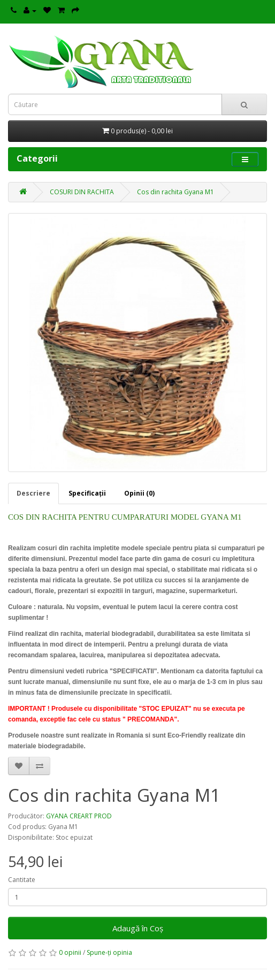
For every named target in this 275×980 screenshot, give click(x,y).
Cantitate (22, 880)
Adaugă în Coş (138, 928)
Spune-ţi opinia (109, 952)
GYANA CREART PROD (79, 816)
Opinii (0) (139, 493)
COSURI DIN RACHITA (82, 192)
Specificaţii (87, 493)
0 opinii (70, 952)
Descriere (33, 493)
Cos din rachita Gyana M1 (175, 192)
